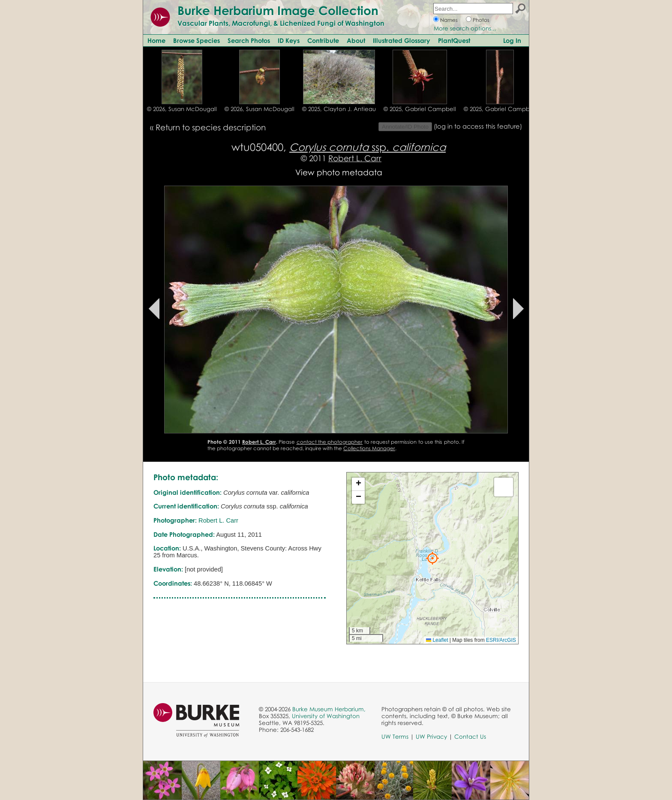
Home (156, 40)
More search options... (465, 28)
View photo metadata (339, 172)
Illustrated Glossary (402, 40)
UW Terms (395, 737)
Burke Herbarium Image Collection (278, 10)
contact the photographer (330, 442)
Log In (512, 40)
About (356, 40)
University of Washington (326, 716)
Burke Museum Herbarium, (329, 709)
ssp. (367, 147)
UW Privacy (431, 737)
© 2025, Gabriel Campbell (420, 109)
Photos (481, 20)
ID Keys (289, 40)
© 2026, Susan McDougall (182, 109)
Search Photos (249, 40)
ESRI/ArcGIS (501, 640)
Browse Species (196, 40)
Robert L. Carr (355, 158)
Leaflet (437, 640)
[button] (432, 558)
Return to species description (211, 127)
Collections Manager (369, 448)
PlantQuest (454, 40)
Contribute (323, 40)
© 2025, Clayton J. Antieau (339, 109)
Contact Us (470, 737)
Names (449, 20)
